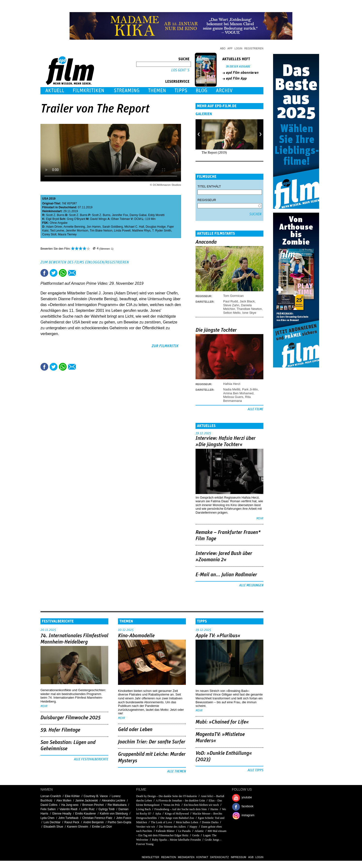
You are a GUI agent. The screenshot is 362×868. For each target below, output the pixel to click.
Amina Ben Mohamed (238, 393)
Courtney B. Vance (96, 796)
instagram (248, 815)
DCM (138, 219)
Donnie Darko (210, 822)
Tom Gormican (233, 296)
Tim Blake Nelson (101, 231)
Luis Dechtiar (52, 822)
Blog (202, 91)
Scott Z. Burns (55, 215)
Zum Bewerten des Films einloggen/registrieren (85, 262)
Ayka (158, 814)
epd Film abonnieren (242, 73)
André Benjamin (93, 822)
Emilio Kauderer (85, 814)
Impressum (239, 857)
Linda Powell (122, 231)
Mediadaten (186, 857)
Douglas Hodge (156, 227)
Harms (214, 809)
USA (45, 199)
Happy (193, 827)
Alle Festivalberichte (91, 759)
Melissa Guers (233, 397)
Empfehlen (72, 273)
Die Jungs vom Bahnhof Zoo (177, 818)
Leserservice (177, 82)
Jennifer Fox (120, 215)
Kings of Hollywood (177, 814)
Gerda (196, 835)
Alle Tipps (256, 770)
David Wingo (98, 219)
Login (239, 48)
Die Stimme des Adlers (172, 827)
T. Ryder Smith (162, 231)
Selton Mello (232, 313)
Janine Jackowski (86, 801)
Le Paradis (185, 831)
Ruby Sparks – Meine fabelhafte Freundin (176, 840)
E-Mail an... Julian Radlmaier (226, 575)
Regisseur (207, 200)
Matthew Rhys (141, 231)
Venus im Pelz (172, 805)
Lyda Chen (47, 818)
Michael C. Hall (134, 227)
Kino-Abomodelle (136, 636)
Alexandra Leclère (114, 801)
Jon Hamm (94, 227)
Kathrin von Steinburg (114, 814)
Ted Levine (57, 231)
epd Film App (236, 78)
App (230, 48)
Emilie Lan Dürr (102, 827)
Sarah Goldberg (113, 227)
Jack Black (247, 301)
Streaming (127, 91)
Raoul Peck (72, 822)
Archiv (224, 91)
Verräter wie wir (146, 827)
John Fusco (124, 818)
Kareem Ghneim (77, 827)
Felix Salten (48, 809)
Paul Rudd (231, 301)
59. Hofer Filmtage (60, 730)
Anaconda (206, 242)
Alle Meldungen (251, 585)
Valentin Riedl (68, 809)
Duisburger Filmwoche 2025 (71, 718)
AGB (251, 857)
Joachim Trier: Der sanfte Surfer (152, 742)
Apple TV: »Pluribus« (218, 636)
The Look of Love (161, 822)
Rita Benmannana (237, 399)
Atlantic (199, 831)
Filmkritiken (88, 91)
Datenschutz (219, 857)
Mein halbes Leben (187, 822)
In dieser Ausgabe (238, 67)
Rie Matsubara (117, 805)
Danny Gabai (138, 215)
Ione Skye (249, 313)
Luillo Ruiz (88, 809)
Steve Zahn (231, 305)
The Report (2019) (214, 153)
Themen (157, 91)
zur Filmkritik (165, 346)
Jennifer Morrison (77, 231)
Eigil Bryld (52, 219)
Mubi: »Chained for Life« (222, 722)
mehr (260, 519)
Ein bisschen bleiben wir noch (201, 805)
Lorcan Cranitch (51, 796)
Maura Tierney (67, 234)
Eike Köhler (72, 796)
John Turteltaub (68, 818)
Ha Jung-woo (70, 805)
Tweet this (54, 273)
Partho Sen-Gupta (120, 822)
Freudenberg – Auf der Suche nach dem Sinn (180, 809)
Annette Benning (74, 227)
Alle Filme (256, 409)
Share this (44, 273)
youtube (247, 797)
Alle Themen (177, 771)
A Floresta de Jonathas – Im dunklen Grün (180, 801)
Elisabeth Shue (53, 827)
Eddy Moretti (156, 215)
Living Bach (143, 809)
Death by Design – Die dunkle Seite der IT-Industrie (167, 796)
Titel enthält (209, 186)
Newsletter (150, 857)
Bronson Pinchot (93, 805)
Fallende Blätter (165, 831)
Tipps (181, 91)
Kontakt (202, 857)
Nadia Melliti (232, 389)
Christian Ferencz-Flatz (97, 818)
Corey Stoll (49, 234)
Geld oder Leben (135, 730)
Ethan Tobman (121, 219)
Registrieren (254, 48)
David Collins (49, 805)
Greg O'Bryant (76, 219)
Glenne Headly (62, 814)
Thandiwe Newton (249, 309)
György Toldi (106, 809)
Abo (223, 48)
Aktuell (55, 91)
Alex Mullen (64, 801)
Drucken (81, 273)
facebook (248, 806)
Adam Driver (54, 227)
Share (63, 273)
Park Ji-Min (250, 389)
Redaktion (169, 857)
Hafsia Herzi (232, 384)
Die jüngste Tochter (216, 330)
